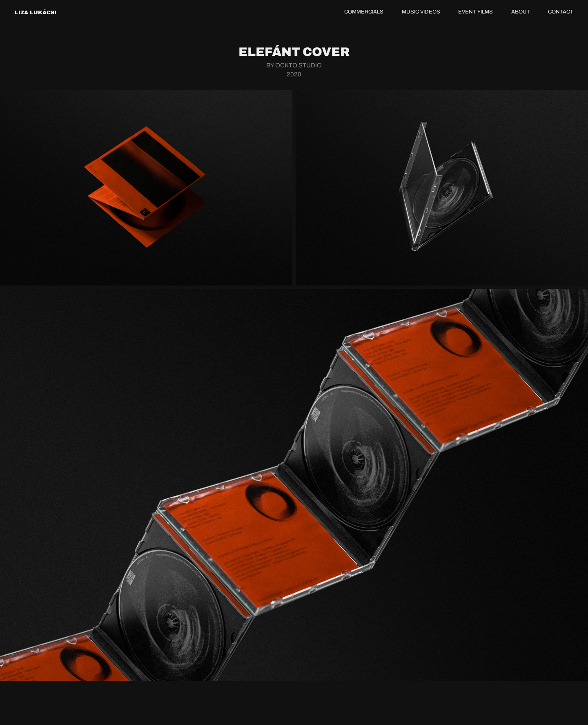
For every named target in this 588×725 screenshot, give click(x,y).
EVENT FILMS (476, 12)
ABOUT (521, 12)
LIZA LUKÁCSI (36, 12)
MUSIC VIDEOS (421, 12)
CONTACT (561, 12)
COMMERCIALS (364, 12)
